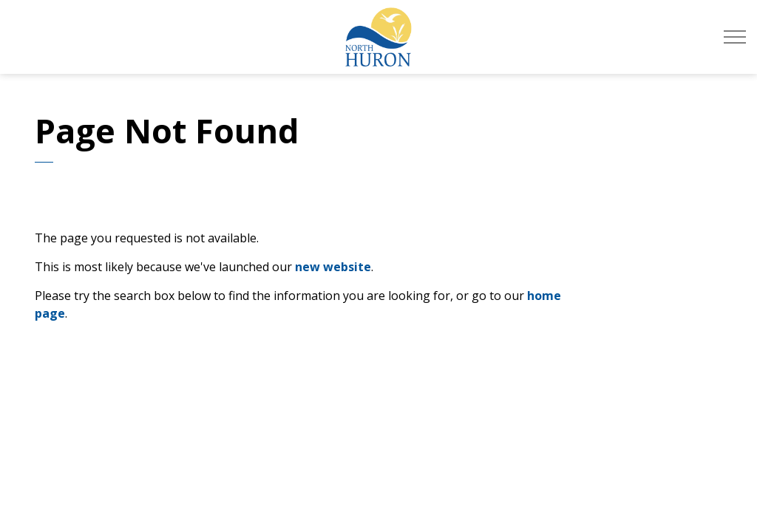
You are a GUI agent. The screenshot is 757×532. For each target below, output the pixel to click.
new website (333, 267)
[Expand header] (735, 37)
